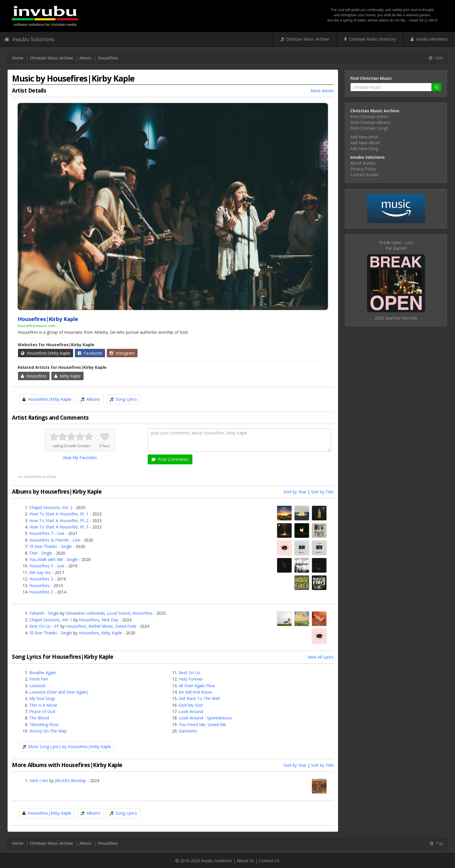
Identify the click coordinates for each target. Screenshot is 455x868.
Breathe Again (43, 673)
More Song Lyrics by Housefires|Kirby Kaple (70, 747)
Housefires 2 (41, 592)
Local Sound (118, 613)
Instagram (122, 353)
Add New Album (365, 143)
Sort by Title (322, 492)
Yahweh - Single (44, 613)
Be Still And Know (195, 692)
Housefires (108, 58)
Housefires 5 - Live (47, 566)
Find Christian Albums (370, 122)
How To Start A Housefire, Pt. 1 (59, 514)
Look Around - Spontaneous (205, 718)
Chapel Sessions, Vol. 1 (51, 620)
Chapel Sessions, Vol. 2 (51, 507)
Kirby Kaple (67, 376)
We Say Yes (40, 572)
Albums (93, 399)
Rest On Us (189, 673)
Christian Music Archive (305, 39)
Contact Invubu (364, 175)
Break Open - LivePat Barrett (396, 245)
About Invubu (363, 163)
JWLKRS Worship (71, 781)
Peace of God (42, 711)
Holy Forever (191, 679)
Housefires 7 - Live (47, 533)
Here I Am (39, 781)
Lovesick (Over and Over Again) (59, 692)
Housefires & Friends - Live (55, 540)
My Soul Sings (42, 698)
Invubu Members (429, 39)
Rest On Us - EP (44, 626)
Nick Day (110, 620)
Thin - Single (41, 553)
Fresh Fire (39, 679)
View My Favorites (80, 458)
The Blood (39, 718)
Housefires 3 (41, 579)
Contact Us (269, 861)
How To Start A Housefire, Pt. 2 (59, 520)
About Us (245, 861)
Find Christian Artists (369, 117)
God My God (191, 705)
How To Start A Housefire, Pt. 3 (59, 527)
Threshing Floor (44, 724)
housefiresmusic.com (37, 326)
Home (18, 58)
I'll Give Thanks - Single (51, 546)
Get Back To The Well (199, 698)
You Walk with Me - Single (54, 559)
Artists (85, 58)
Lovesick (37, 686)
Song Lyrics (126, 399)
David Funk (126, 626)
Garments (188, 731)
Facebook (90, 353)
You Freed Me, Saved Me (202, 724)
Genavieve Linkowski (85, 613)
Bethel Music (101, 626)
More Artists (322, 91)
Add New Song (364, 148)
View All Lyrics (321, 657)
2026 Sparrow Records (396, 318)
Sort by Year (295, 492)
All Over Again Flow (197, 686)
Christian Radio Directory (370, 39)
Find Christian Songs (369, 128)
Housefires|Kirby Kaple (46, 353)
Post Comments (170, 459)
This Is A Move (43, 705)
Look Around (191, 711)
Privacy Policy (363, 169)
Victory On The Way (48, 731)
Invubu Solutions (29, 39)
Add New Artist (364, 137)
